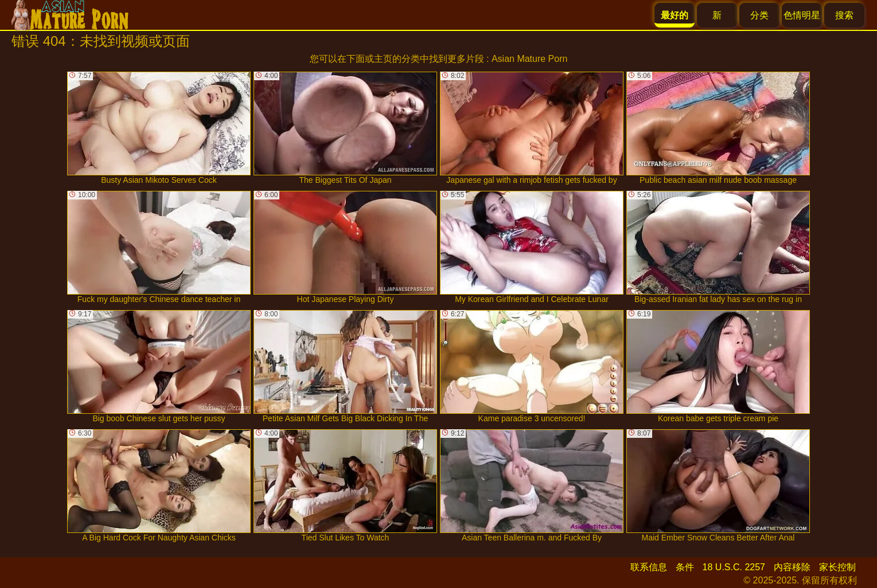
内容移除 (792, 567)
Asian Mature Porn (530, 59)
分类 (759, 15)
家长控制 (837, 567)
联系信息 (649, 567)
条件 (685, 567)
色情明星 (802, 15)
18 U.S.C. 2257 (734, 567)
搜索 (844, 15)
